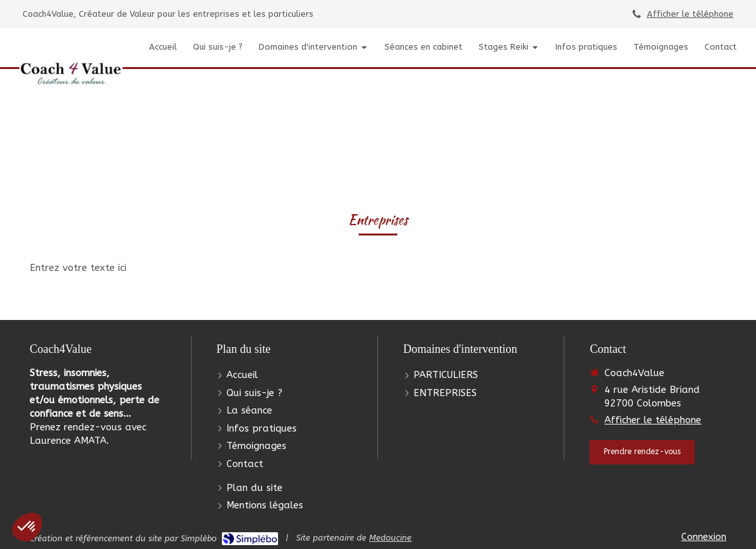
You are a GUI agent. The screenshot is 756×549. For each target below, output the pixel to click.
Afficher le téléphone (690, 14)
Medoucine (390, 538)
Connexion (704, 537)
